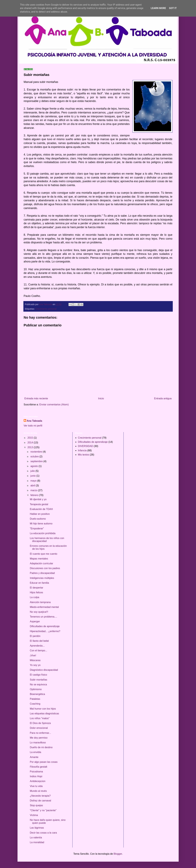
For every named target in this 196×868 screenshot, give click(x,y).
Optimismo (36, 689)
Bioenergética (37, 694)
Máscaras (35, 660)
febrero (35, 495)
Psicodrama (36, 772)
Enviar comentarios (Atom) (54, 405)
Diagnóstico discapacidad (44, 670)
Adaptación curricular (41, 563)
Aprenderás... (37, 646)
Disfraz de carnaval (40, 801)
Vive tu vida (36, 786)
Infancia (82, 450)
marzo (34, 490)
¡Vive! (33, 655)
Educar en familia (39, 583)
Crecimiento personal (46, 309)
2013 (31, 447)
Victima (34, 815)
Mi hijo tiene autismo (41, 524)
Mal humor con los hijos (43, 709)
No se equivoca (38, 684)
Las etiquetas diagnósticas (44, 714)
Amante (34, 757)
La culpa (34, 597)
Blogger (118, 854)
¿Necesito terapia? (40, 796)
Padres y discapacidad (42, 573)
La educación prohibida (43, 533)
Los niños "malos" (40, 718)
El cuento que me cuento (43, 554)
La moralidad (37, 842)
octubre (35, 457)
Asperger (35, 621)
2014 (31, 443)
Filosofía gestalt (38, 767)
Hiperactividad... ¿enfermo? (45, 631)
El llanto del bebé (39, 641)
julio (33, 471)
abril (33, 486)
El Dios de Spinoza (40, 723)
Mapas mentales (39, 559)
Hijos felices (36, 592)
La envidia (35, 752)
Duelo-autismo (38, 519)
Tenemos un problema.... (43, 617)
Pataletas (35, 699)
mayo (34, 481)
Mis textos (84, 455)
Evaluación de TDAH (41, 509)
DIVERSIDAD (86, 446)
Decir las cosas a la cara (43, 833)
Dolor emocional (39, 728)
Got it (173, 8)
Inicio (101, 398)
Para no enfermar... (40, 733)
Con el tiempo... (38, 650)
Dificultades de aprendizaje (45, 626)
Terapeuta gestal (39, 504)
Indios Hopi (36, 776)
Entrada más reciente (36, 398)
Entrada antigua (163, 398)
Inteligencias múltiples (42, 578)
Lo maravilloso (38, 743)
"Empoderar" (37, 529)
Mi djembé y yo (38, 499)
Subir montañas (38, 680)
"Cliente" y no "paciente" (43, 810)
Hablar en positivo (40, 514)
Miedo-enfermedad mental (44, 607)
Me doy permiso (39, 738)
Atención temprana (40, 602)
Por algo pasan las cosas (44, 762)
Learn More (158, 8)
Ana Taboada (34, 421)
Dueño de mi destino (41, 747)
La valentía (36, 838)
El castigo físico (38, 675)
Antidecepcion (38, 781)
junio (33, 476)
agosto (34, 466)
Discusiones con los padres (45, 568)
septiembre (37, 461)
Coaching (35, 704)
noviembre (36, 452)
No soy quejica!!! (39, 612)
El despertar (36, 588)
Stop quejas (36, 805)
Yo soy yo (35, 665)
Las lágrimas (37, 828)
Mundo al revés (38, 791)
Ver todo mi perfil (33, 426)
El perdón (35, 636)
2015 (31, 438)
